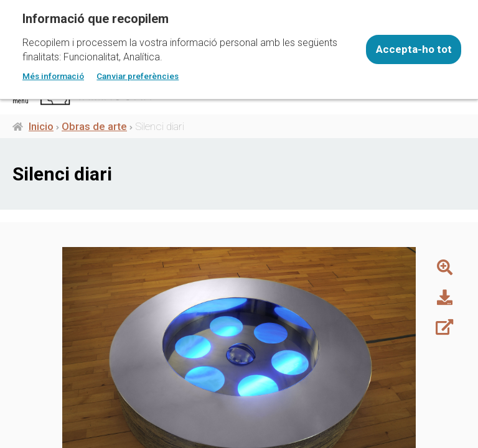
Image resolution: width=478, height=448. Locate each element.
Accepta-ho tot (414, 49)
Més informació (53, 76)
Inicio (41, 126)
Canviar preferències (138, 76)
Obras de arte (94, 126)
